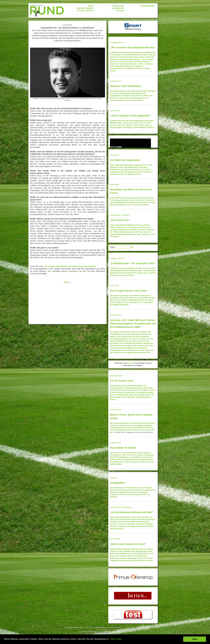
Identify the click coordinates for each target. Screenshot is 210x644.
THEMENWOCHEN (147, 6)
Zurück (66, 282)
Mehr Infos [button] (116, 639)
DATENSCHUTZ (115, 628)
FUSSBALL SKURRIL (85, 11)
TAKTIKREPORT (118, 8)
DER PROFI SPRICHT (85, 8)
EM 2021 (130, 363)
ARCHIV (89, 628)
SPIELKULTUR (118, 6)
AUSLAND (120, 11)
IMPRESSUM (100, 628)
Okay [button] (195, 639)
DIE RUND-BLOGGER (74, 628)
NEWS (91, 6)
